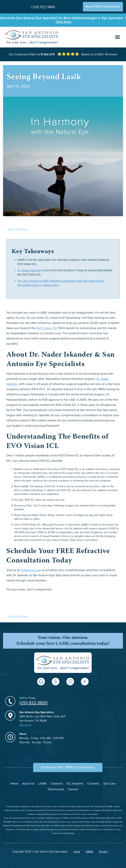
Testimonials (56, 789)
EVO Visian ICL (47, 328)
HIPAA (89, 852)
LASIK (43, 784)
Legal (77, 852)
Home (14, 784)
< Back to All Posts (17, 230)
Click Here (63, 22)
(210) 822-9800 (33, 703)
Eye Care (110, 784)
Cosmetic (93, 784)
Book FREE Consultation (103, 7)
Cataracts (57, 784)
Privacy (103, 852)
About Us (28, 784)
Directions (25, 725)
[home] (31, 37)
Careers (73, 789)
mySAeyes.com (30, 570)
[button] (118, 37)
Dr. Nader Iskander (29, 270)
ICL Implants (75, 784)
